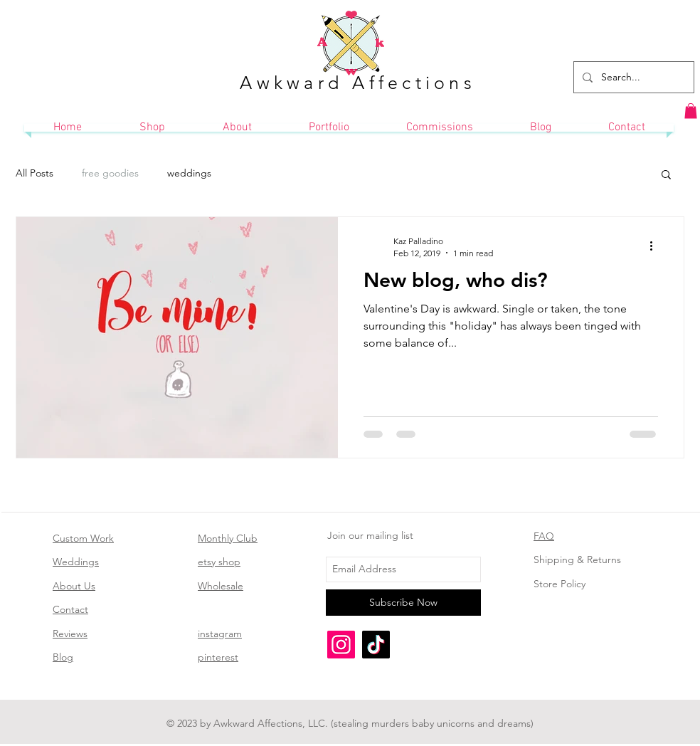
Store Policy (560, 584)
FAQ (544, 536)
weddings (189, 173)
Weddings (76, 562)
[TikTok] (376, 645)
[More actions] (656, 246)
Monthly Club (228, 538)
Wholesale (221, 586)
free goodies (110, 173)
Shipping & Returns (577, 559)
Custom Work (83, 538)
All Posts (35, 173)
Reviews (70, 634)
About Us (74, 586)
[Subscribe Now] (403, 603)
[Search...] (632, 77)
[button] (691, 111)
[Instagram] (341, 645)
